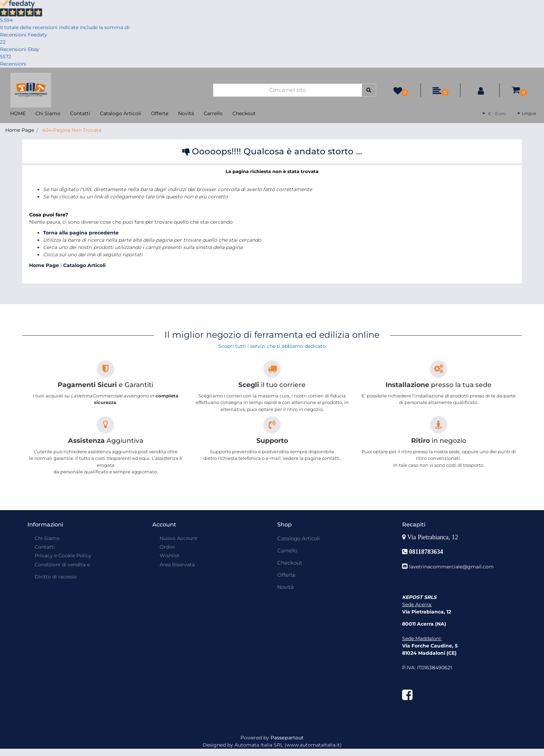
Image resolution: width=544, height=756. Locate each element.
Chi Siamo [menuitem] (48, 113)
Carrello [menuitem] (213, 113)
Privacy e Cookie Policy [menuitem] (63, 556)
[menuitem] (62, 573)
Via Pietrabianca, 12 (433, 537)
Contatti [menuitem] (80, 113)
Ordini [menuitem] (167, 547)
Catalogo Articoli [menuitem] (121, 113)
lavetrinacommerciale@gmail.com (451, 567)
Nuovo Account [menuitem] (178, 538)
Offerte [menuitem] (160, 113)
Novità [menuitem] (186, 113)
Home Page (20, 130)
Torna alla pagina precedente (81, 233)
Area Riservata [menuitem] (177, 565)
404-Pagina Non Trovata (72, 130)
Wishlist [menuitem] (169, 556)
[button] (369, 90)
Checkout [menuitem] (244, 113)
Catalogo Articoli (84, 265)
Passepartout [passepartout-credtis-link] (287, 738)
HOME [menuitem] (18, 113)
